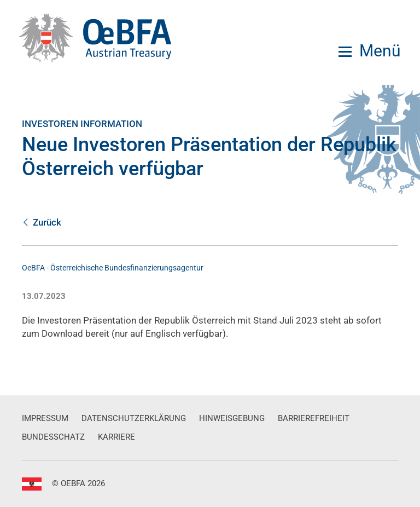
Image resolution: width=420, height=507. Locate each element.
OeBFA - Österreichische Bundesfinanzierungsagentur (113, 268)
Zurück (42, 222)
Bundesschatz (53, 437)
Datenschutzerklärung (134, 418)
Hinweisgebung (232, 418)
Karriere (116, 437)
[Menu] (370, 51)
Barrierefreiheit (314, 418)
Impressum (45, 418)
